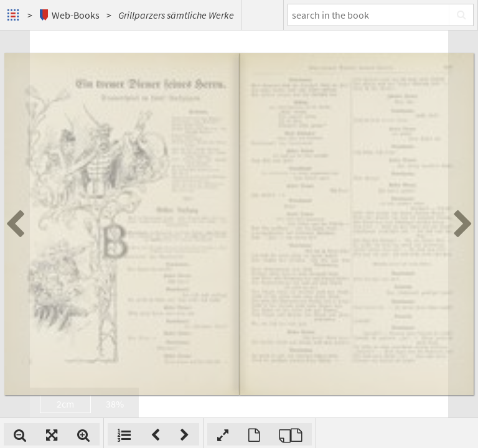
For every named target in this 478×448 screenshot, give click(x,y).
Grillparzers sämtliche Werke (176, 15)
